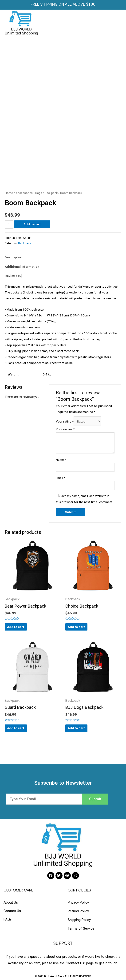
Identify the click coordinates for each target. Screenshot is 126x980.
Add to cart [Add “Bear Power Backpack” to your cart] (16, 627)
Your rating (65, 421)
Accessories (24, 193)
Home (9, 193)
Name (61, 460)
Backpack (51, 193)
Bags (39, 193)
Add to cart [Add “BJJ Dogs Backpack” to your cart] (76, 728)
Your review (65, 429)
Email (60, 478)
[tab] (63, 258)
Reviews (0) (14, 276)
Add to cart (32, 224)
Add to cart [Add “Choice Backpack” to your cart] (76, 627)
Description (14, 257)
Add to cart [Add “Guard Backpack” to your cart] (16, 728)
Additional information (22, 267)
